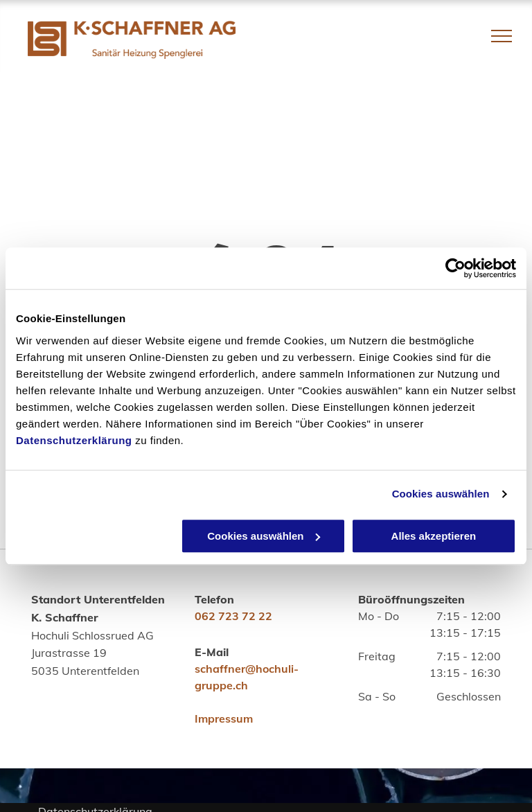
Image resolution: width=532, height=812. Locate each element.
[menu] (502, 36)
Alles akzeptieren (434, 536)
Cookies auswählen (441, 494)
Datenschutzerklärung (74, 440)
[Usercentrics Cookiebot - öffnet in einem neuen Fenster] (455, 268)
